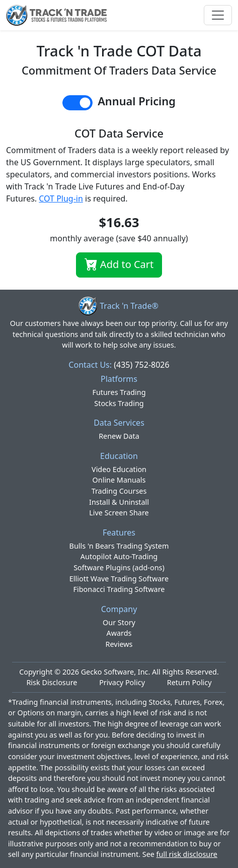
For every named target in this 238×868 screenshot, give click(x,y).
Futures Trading (119, 392)
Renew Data (119, 436)
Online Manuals (119, 480)
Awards (119, 633)
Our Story (119, 622)
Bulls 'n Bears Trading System (119, 546)
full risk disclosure (187, 854)
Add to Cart (119, 264)
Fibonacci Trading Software (119, 589)
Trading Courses (119, 491)
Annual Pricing (137, 101)
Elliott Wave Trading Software (119, 579)
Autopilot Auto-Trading (119, 556)
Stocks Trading (119, 403)
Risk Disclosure (52, 682)
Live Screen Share (119, 513)
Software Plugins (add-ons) (119, 567)
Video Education (119, 469)
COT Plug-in (61, 198)
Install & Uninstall (119, 502)
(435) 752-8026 (141, 365)
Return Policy (189, 682)
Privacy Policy (122, 682)
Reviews (119, 644)
